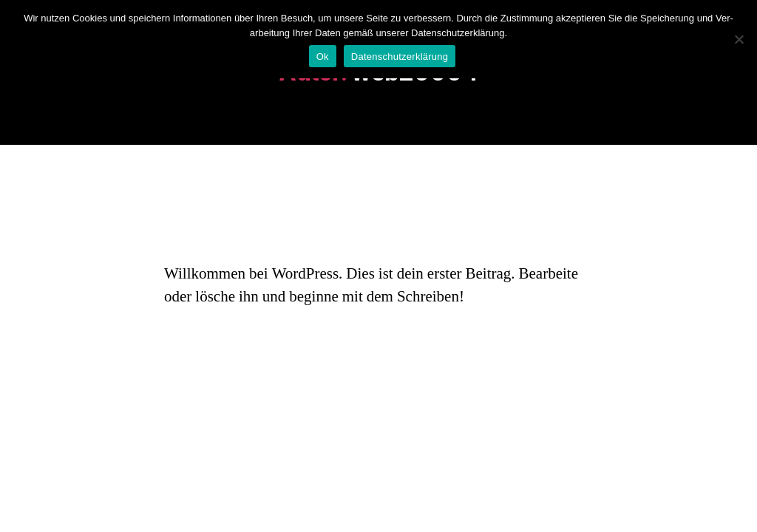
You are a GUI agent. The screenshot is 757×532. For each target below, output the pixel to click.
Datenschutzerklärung (400, 57)
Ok (323, 57)
